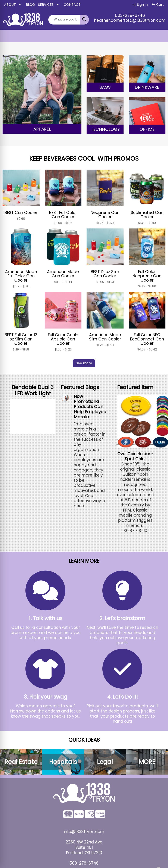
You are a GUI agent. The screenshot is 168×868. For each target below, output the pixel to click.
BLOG (30, 5)
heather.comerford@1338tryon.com (130, 20)
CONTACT (72, 5)
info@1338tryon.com (84, 832)
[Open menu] (159, 36)
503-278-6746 (130, 15)
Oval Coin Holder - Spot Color (135, 456)
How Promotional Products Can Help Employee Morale (90, 407)
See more (84, 363)
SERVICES (46, 5)
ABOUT (10, 5)
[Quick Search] (64, 20)
